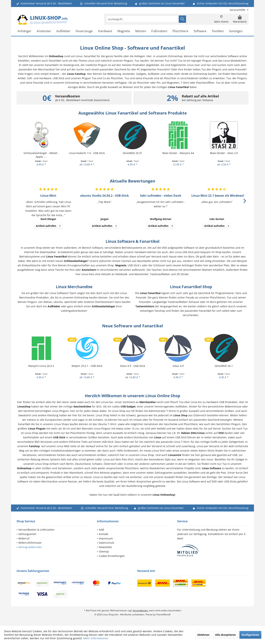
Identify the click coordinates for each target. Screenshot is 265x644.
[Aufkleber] (63, 31)
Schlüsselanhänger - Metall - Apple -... (41, 155)
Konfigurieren (250, 635)
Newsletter (106, 547)
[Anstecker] (44, 31)
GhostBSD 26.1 (224, 366)
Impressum (106, 538)
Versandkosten (140, 610)
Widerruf (24, 538)
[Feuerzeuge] (84, 31)
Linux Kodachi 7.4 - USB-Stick (87, 153)
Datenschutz (107, 543)
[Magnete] (124, 31)
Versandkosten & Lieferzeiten (36, 530)
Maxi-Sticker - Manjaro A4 (178, 153)
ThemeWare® (163, 615)
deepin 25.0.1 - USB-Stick (87, 366)
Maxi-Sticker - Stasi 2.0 (224, 153)
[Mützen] (141, 31)
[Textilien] (218, 31)
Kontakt (104, 534)
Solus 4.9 (178, 366)
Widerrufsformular (30, 543)
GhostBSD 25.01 (132, 153)
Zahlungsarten (27, 534)
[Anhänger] (24, 31)
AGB (101, 530)
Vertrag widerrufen (30, 547)
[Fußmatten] (159, 31)
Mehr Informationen (96, 638)
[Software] (200, 31)
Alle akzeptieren (225, 635)
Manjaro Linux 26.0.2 (41, 366)
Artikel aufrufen (48, 225)
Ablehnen (203, 635)
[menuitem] (238, 10)
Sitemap (104, 551)
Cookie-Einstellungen (112, 556)
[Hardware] (105, 31)
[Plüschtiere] (180, 31)
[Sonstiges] (236, 31)
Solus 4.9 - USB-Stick (132, 366)
